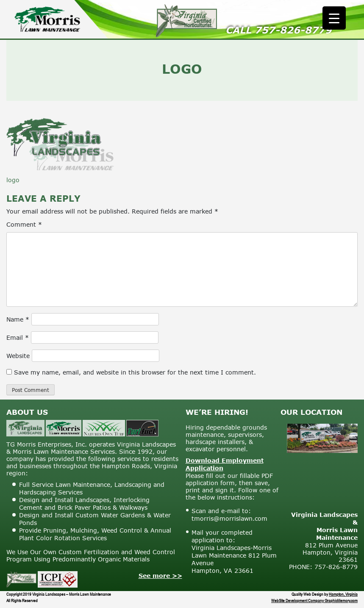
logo (13, 180)
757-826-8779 (293, 30)
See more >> (160, 576)
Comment (24, 224)
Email (18, 337)
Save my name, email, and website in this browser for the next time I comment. (135, 372)
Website (18, 356)
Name (18, 319)
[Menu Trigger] (334, 18)
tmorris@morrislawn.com (229, 518)
